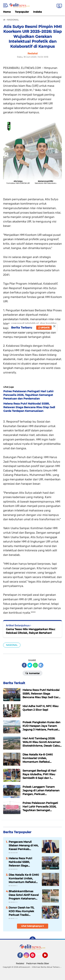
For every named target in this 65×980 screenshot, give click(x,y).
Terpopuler (22, 12)
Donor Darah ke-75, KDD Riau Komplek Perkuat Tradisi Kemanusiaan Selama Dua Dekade (23, 911)
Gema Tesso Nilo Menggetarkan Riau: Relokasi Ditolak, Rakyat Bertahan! (31, 631)
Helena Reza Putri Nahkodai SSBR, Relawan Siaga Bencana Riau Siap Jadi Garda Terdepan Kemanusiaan (22, 862)
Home (7, 12)
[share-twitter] (30, 665)
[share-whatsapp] (35, 665)
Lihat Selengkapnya (32, 926)
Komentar (32, 673)
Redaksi (20, 963)
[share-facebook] (24, 665)
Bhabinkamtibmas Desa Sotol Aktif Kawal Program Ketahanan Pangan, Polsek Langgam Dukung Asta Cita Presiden (24, 895)
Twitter (40, 954)
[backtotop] (33, 940)
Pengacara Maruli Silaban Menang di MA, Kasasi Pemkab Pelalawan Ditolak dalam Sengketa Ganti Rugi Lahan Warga (24, 846)
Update (44, 328)
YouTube (47, 957)
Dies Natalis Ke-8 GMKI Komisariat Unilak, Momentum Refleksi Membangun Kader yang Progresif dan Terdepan (24, 878)
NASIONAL (12, 645)
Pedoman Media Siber (38, 963)
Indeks (37, 12)
